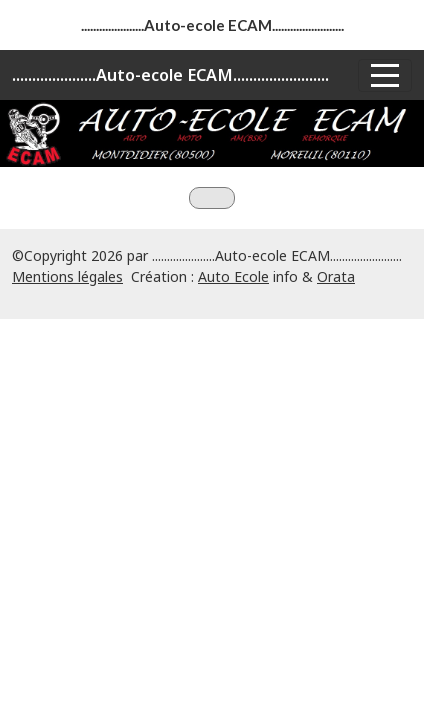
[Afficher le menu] (385, 75)
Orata (336, 276)
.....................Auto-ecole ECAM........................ (170, 75)
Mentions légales (67, 276)
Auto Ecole (233, 276)
